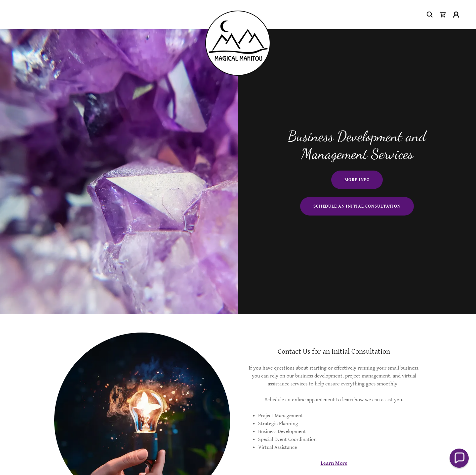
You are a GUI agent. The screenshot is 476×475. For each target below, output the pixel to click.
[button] (456, 15)
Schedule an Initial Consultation (357, 206)
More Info (357, 180)
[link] (238, 13)
